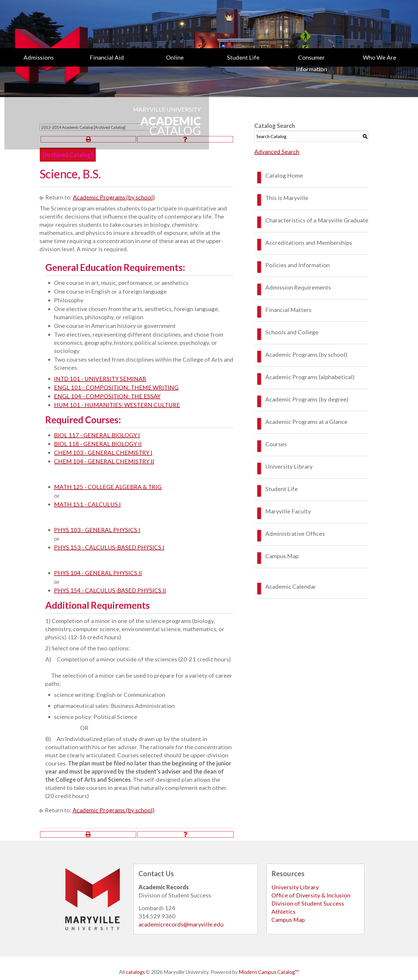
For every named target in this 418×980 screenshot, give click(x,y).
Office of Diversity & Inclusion (311, 895)
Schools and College (292, 332)
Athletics (283, 911)
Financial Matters (288, 310)
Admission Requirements (298, 287)
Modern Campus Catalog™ (268, 972)
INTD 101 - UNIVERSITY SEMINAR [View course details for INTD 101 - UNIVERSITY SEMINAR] (100, 379)
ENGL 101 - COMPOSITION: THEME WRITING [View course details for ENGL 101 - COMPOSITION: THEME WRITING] (116, 387)
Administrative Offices (295, 533)
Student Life (243, 57)
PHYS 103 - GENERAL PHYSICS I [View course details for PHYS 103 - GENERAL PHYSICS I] (97, 530)
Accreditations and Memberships (309, 242)
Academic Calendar (291, 586)
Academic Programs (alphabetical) (310, 377)
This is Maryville (287, 198)
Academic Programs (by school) (114, 197)
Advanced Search (277, 151)
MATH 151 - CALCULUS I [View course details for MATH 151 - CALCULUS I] (87, 504)
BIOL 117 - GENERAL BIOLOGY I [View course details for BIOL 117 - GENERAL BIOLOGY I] (97, 435)
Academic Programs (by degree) (307, 399)
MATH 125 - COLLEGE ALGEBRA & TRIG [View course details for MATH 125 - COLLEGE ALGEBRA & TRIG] (108, 487)
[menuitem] (38, 63)
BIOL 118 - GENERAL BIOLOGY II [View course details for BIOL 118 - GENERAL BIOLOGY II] (98, 444)
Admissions (39, 57)
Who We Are (380, 57)
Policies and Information (298, 265)
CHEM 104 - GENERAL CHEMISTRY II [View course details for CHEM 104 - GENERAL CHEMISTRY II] (104, 461)
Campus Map (282, 556)
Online (175, 57)
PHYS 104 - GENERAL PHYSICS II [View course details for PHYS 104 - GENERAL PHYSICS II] (98, 573)
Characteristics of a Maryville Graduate (317, 220)
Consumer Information (311, 63)
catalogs (135, 972)
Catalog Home (284, 175)
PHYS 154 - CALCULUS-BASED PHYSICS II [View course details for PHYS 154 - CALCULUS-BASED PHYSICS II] (110, 590)
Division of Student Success (308, 903)
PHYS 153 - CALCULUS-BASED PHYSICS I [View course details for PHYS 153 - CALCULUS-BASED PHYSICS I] (109, 547)
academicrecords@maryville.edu (181, 924)
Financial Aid (107, 57)
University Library (289, 466)
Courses (276, 444)
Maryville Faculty (288, 511)
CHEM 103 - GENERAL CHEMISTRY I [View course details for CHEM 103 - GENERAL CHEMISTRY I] (103, 452)
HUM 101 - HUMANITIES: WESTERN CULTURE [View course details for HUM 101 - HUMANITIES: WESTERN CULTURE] (117, 405)
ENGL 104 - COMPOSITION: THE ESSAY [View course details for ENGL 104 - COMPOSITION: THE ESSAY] (107, 396)
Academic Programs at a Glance (306, 422)
